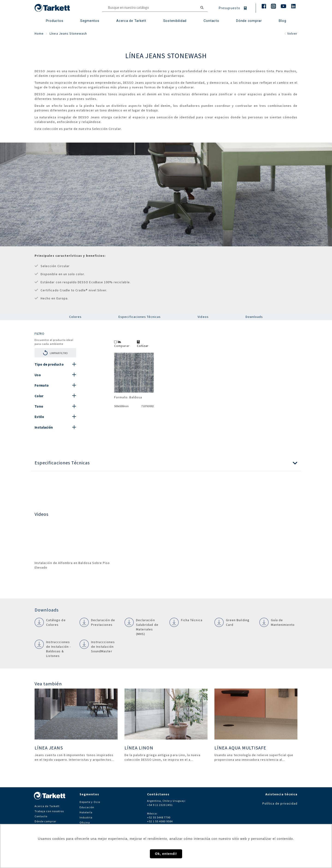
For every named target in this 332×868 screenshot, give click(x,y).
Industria (86, 817)
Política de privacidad (280, 803)
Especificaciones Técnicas (140, 317)
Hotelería (86, 812)
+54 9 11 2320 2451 (160, 805)
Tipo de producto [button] (49, 364)
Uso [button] (38, 375)
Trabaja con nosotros (49, 811)
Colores (75, 317)
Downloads (254, 317)
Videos (203, 317)
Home (39, 33)
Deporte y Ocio (90, 802)
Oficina (85, 822)
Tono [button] (39, 406)
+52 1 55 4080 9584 (160, 821)
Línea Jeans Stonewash (68, 33)
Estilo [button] (39, 417)
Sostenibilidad (175, 21)
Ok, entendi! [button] (166, 854)
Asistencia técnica (281, 794)
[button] (166, 463)
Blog (282, 21)
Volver (291, 33)
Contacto (41, 816)
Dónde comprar (249, 21)
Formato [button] (42, 385)
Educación (87, 807)
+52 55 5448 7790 (159, 817)
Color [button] (39, 396)
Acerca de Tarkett (131, 21)
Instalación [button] (44, 427)
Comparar (122, 344)
